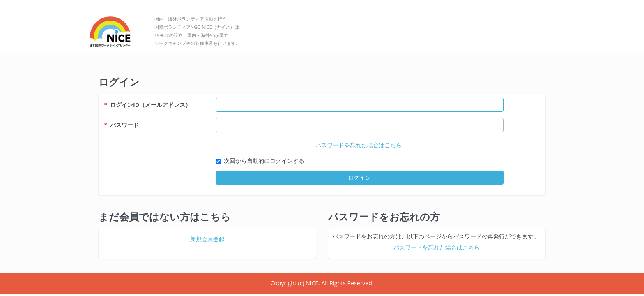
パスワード (121, 125)
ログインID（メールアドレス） (147, 105)
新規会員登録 (207, 239)
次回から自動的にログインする (264, 161)
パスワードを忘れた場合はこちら (359, 145)
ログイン (359, 177)
